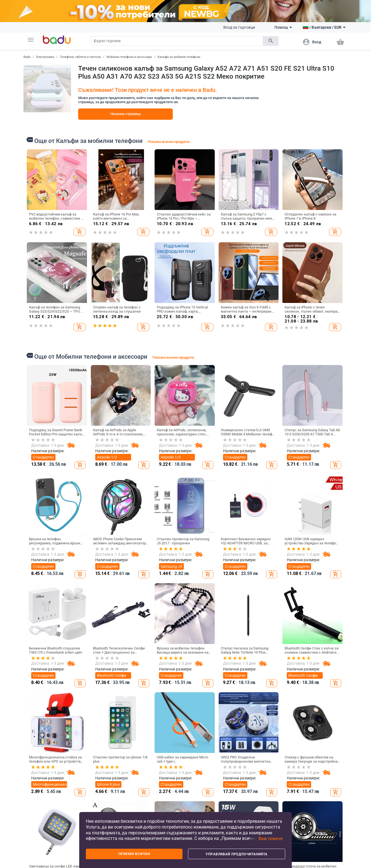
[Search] (177, 41)
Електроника (45, 57)
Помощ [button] (283, 27)
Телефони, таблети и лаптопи (80, 57)
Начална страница (126, 114)
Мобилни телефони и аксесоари (129, 57)
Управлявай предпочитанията (237, 854)
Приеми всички (134, 854)
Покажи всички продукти (169, 142)
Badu (27, 57)
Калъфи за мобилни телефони (179, 57)
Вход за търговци (239, 27)
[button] (31, 40)
